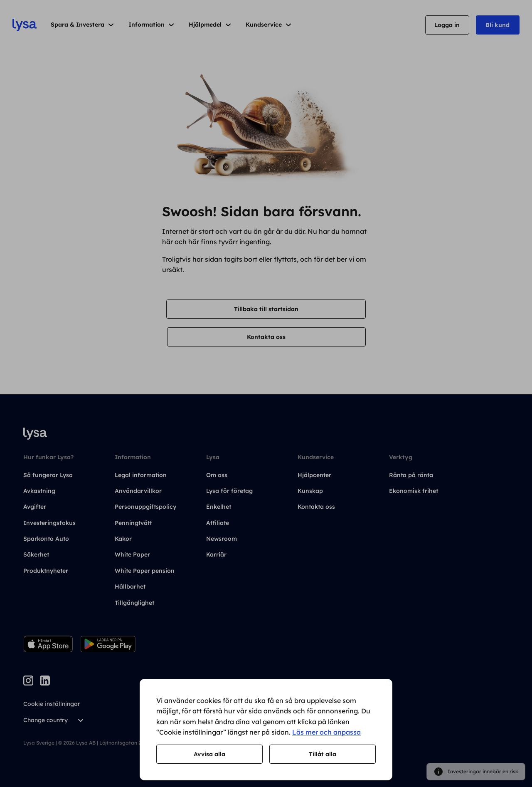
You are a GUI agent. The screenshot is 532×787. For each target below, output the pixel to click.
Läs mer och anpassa (326, 732)
